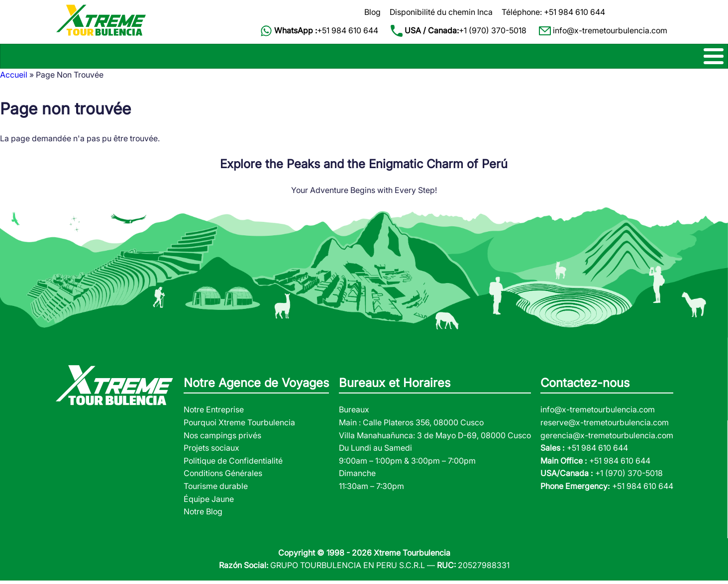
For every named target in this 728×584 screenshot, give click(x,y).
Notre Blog (203, 515)
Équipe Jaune (209, 502)
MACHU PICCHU (264, 58)
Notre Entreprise (214, 413)
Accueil (14, 79)
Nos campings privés (222, 439)
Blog (372, 12)
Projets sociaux (211, 452)
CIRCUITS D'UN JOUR (360, 58)
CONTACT (662, 58)
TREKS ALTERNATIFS (169, 58)
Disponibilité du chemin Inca (441, 12)
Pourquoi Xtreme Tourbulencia (239, 426)
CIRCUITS (443, 58)
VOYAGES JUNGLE (521, 58)
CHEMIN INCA (79, 58)
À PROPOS (599, 58)
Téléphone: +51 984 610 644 (553, 12)
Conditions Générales (223, 477)
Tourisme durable (216, 490)
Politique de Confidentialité (233, 464)
